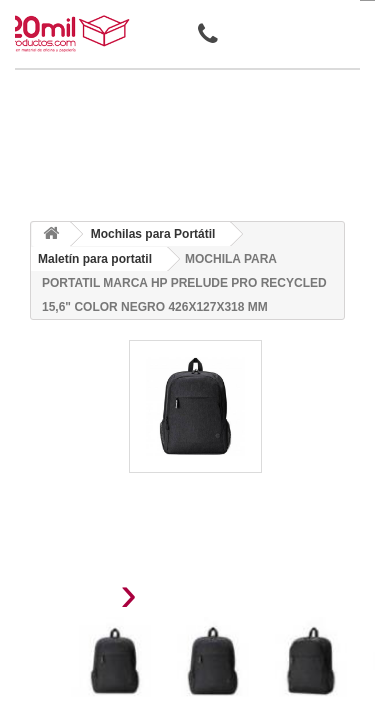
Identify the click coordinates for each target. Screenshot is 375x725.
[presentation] (78, 599)
